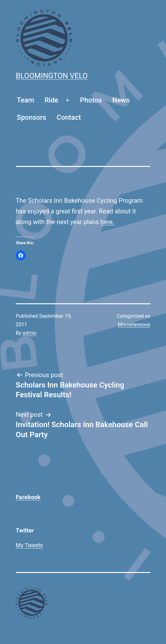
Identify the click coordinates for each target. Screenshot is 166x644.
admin (30, 333)
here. (107, 222)
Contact (69, 117)
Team (25, 100)
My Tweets (29, 545)
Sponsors (31, 117)
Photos (91, 100)
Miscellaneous (134, 325)
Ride (52, 100)
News (121, 100)
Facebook (28, 497)
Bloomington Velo (52, 76)
